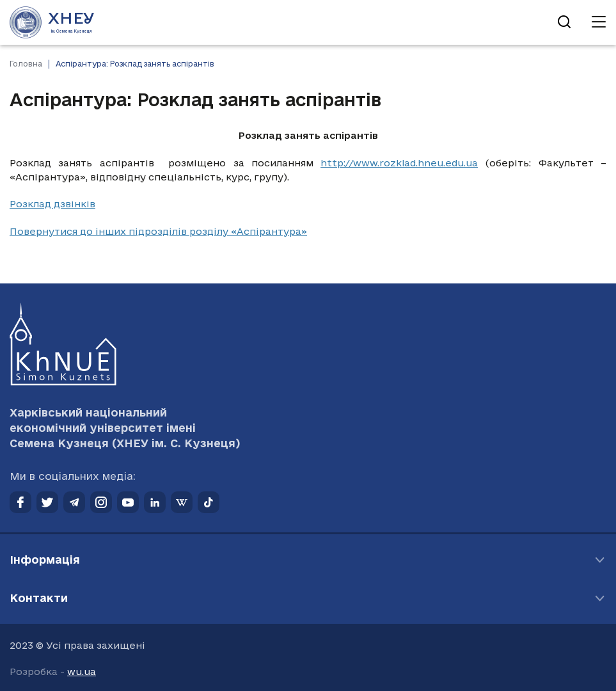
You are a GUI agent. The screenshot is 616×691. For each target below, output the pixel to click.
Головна (26, 64)
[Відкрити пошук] (564, 22)
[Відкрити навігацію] (599, 22)
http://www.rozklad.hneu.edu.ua (399, 163)
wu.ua (82, 671)
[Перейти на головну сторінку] (52, 22)
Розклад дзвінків (52, 204)
